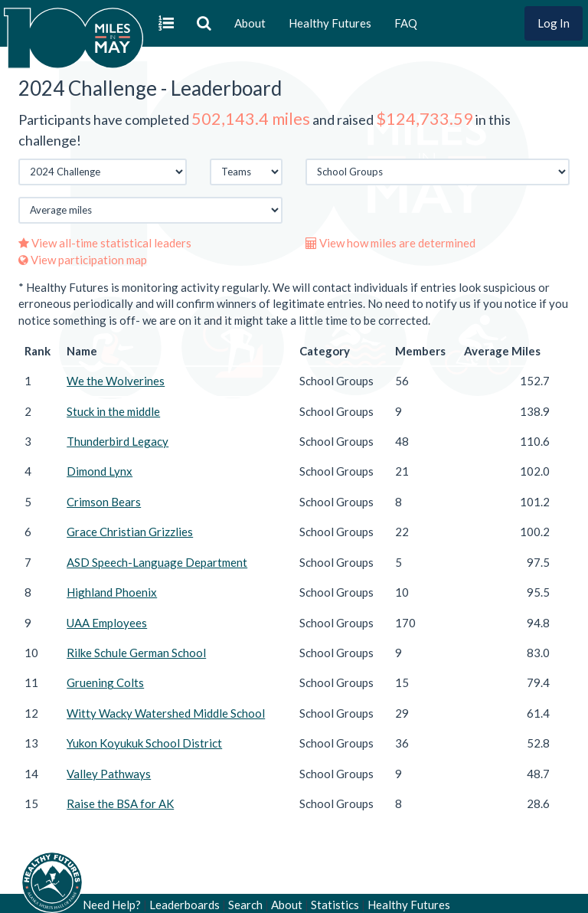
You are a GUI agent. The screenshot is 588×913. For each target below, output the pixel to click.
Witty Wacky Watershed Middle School (166, 713)
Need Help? (112, 905)
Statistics (335, 905)
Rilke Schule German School (136, 653)
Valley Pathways (109, 774)
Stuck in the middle (113, 411)
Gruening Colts (105, 682)
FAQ (406, 23)
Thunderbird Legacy (118, 441)
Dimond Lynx (100, 471)
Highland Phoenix (112, 592)
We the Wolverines (116, 381)
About (250, 23)
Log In (554, 23)
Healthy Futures (330, 23)
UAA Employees (107, 623)
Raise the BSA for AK (120, 803)
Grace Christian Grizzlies (130, 532)
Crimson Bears (104, 502)
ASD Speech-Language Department (157, 562)
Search (245, 905)
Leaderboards (185, 905)
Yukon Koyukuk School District (144, 743)
